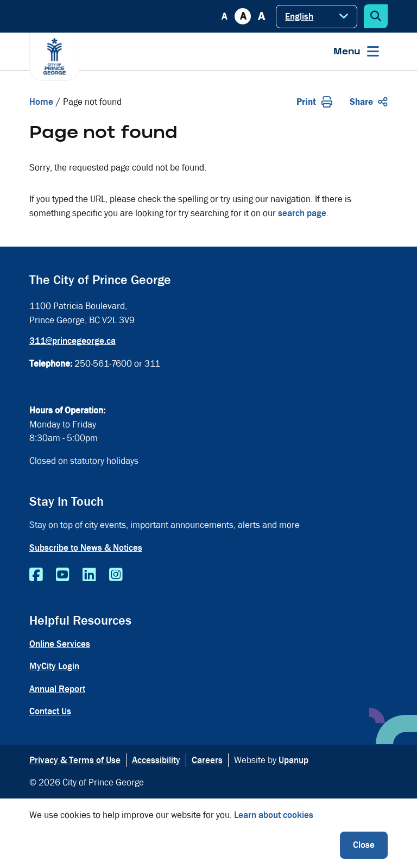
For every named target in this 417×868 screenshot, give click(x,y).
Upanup (293, 760)
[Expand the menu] (356, 51)
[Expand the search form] (376, 16)
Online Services (60, 644)
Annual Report (57, 689)
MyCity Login (54, 666)
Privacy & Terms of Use (75, 760)
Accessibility (156, 760)
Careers (207, 760)
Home (41, 102)
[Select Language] (317, 17)
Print (314, 102)
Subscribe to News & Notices (86, 548)
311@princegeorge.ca (72, 341)
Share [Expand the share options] (369, 102)
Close (364, 845)
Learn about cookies (274, 815)
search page (302, 213)
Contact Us (50, 711)
